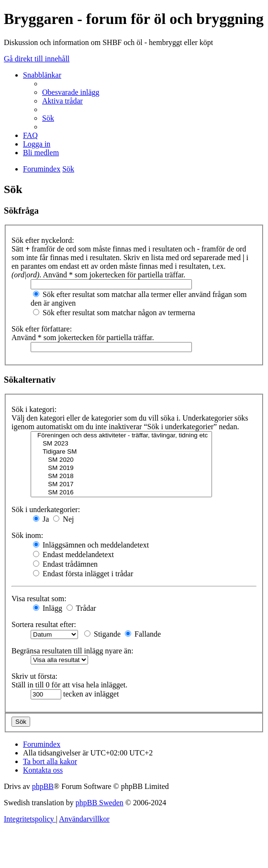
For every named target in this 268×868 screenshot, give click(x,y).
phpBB (43, 786)
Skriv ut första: (34, 676)
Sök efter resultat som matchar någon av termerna (114, 313)
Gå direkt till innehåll (37, 59)
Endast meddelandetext (73, 554)
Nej (63, 519)
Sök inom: (27, 535)
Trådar (81, 608)
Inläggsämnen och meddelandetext (91, 545)
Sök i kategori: (34, 409)
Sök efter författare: (42, 329)
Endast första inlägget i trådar (83, 574)
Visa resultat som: (39, 599)
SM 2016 (121, 493)
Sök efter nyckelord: (43, 240)
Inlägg (48, 608)
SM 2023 (121, 444)
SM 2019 (121, 468)
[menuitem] (71, 92)
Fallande (143, 634)
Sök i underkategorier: (46, 509)
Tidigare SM (121, 452)
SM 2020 (121, 460)
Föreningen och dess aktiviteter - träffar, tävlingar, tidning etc (121, 436)
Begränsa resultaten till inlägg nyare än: (73, 651)
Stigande (102, 634)
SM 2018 (121, 476)
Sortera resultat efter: (44, 624)
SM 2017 (121, 485)
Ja (41, 519)
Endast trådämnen (65, 564)
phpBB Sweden (100, 803)
